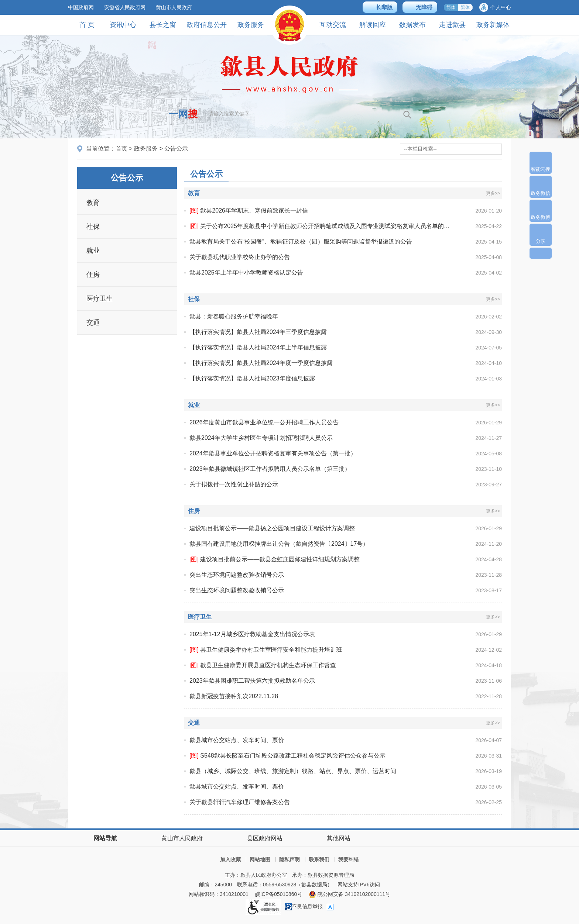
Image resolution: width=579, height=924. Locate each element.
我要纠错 (349, 859)
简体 (451, 7)
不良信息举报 (304, 906)
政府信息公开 (207, 25)
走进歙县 (452, 25)
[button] (380, 7)
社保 (93, 227)
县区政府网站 (265, 838)
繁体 (465, 7)
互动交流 (333, 25)
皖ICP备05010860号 (279, 894)
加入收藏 (230, 859)
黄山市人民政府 (174, 7)
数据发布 (412, 25)
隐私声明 (289, 859)
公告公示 (176, 149)
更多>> (493, 193)
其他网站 (339, 838)
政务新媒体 (493, 25)
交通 (93, 323)
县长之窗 (163, 25)
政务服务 (251, 28)
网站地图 (260, 859)
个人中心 (501, 7)
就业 (93, 251)
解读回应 (373, 25)
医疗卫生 (100, 299)
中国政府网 (81, 7)
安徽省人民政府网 (125, 7)
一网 (183, 114)
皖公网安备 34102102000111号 (350, 894)
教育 (93, 203)
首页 (121, 149)
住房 (93, 275)
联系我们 (319, 859)
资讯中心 (123, 25)
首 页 (87, 25)
